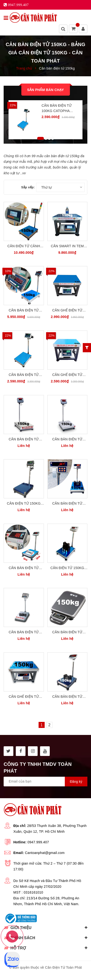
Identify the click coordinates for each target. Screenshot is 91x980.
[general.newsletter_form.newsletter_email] (45, 782)
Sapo (56, 973)
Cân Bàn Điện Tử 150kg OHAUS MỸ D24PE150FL (67, 440)
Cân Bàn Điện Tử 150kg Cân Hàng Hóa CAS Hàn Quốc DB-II (24, 632)
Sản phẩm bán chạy (46, 90)
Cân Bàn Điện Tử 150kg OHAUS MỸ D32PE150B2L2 (24, 440)
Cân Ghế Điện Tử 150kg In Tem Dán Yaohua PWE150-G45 (24, 697)
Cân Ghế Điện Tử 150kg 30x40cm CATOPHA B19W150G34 (67, 375)
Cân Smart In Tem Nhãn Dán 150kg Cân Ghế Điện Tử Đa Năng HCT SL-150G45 (67, 246)
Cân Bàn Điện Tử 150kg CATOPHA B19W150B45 (24, 375)
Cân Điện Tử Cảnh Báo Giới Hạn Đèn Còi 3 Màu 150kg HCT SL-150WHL (24, 246)
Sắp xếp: (28, 187)
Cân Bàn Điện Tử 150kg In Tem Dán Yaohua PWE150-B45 (67, 504)
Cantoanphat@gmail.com (45, 853)
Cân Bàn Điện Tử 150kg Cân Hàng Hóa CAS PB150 (67, 632)
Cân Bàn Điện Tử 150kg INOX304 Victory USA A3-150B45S (24, 311)
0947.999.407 (38, 842)
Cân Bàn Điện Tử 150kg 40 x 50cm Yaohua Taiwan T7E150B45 (24, 568)
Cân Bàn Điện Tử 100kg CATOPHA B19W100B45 (57, 109)
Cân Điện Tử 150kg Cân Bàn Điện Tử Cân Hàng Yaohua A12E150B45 (67, 568)
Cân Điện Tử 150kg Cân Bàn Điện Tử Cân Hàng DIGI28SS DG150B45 (24, 504)
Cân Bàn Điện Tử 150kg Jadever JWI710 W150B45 (67, 697)
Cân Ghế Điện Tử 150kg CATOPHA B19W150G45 (67, 311)
